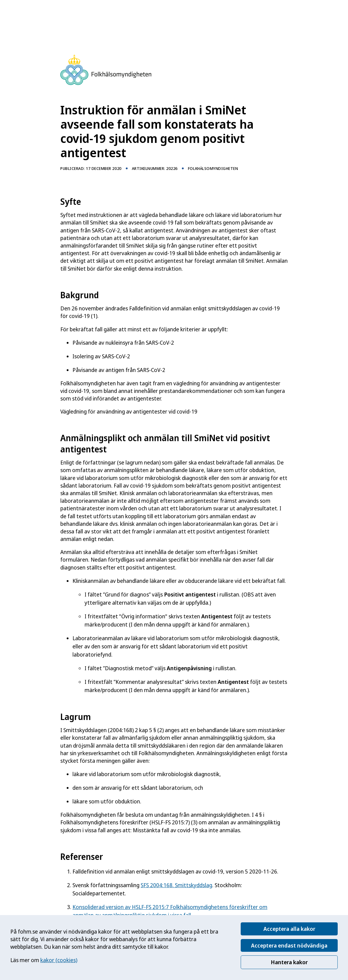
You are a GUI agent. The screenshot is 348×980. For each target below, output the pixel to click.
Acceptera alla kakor (289, 929)
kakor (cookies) (59, 960)
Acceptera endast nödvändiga (289, 945)
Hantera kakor (289, 962)
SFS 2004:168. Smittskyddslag (176, 885)
